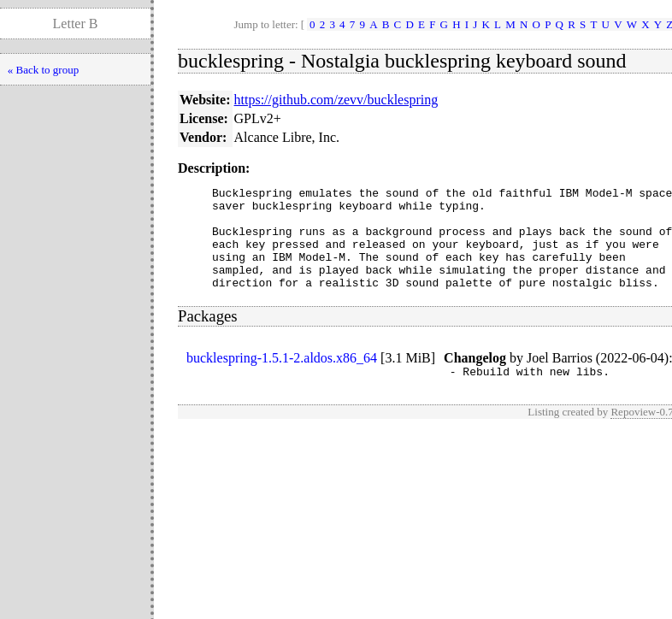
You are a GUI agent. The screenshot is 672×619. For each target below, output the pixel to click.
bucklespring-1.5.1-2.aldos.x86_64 (282, 378)
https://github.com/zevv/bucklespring (336, 100)
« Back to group (43, 70)
